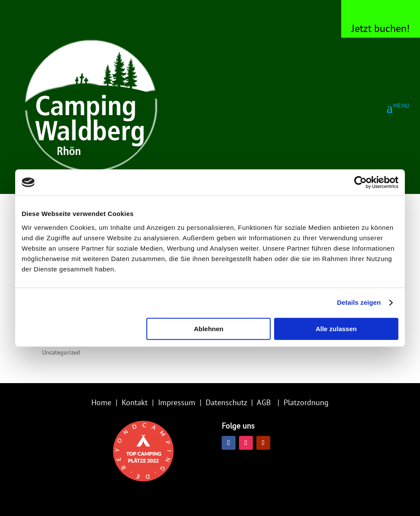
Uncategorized (61, 352)
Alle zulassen (336, 329)
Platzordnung (306, 402)
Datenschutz (226, 402)
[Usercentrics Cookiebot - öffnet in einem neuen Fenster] (360, 182)
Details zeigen (359, 302)
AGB (264, 402)
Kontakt (135, 402)
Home (101, 402)
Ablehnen (209, 329)
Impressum (177, 402)
